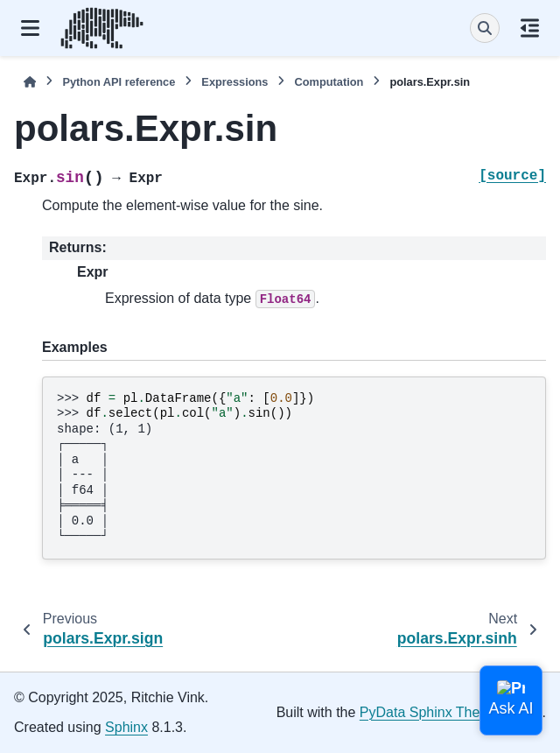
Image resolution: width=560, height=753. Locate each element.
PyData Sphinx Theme (430, 712)
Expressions (234, 82)
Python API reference (119, 82)
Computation (329, 82)
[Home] (30, 82)
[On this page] (530, 28)
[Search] (485, 28)
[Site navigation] (30, 28)
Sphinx (126, 727)
